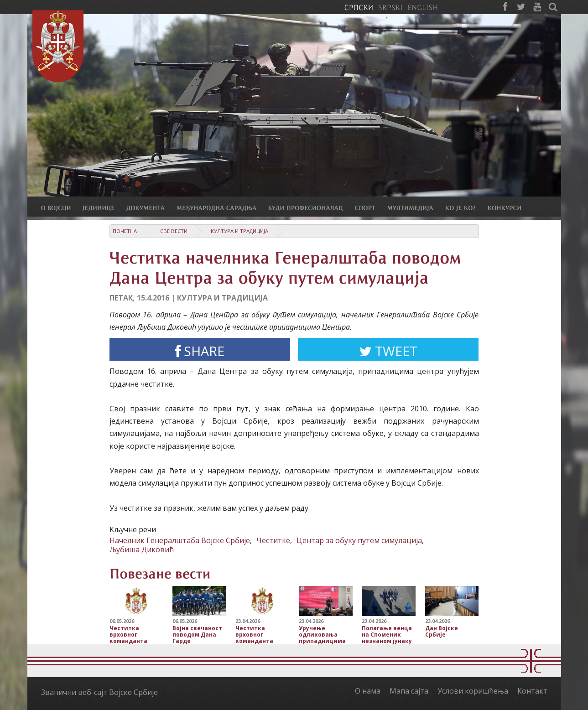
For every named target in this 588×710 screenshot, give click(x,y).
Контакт (532, 691)
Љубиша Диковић (142, 549)
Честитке (273, 540)
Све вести (174, 231)
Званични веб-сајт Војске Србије (99, 692)
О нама (368, 691)
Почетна (125, 231)
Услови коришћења (473, 691)
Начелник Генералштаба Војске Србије (180, 540)
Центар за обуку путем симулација (359, 540)
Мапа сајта (409, 691)
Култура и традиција (239, 231)
